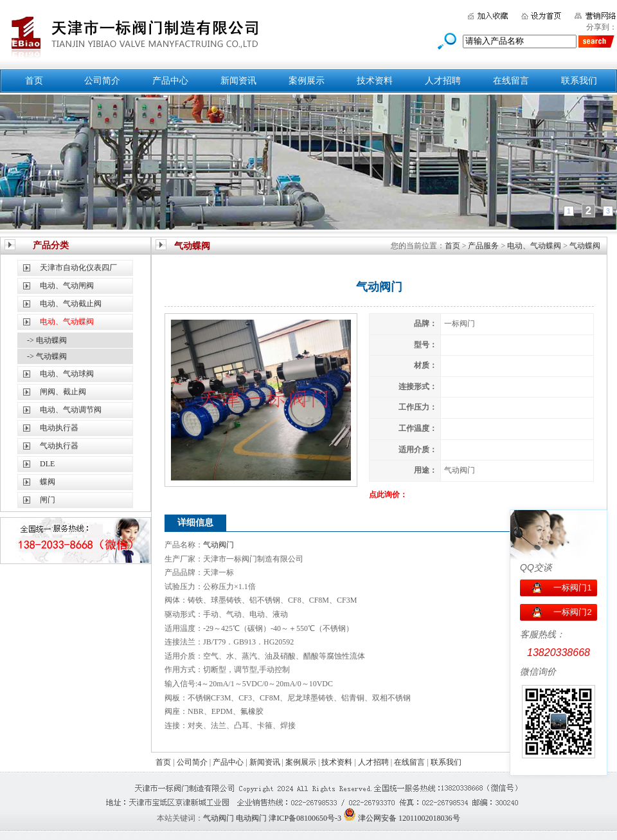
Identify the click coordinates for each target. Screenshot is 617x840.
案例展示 (307, 81)
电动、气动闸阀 (67, 286)
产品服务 (483, 246)
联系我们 (579, 81)
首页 (34, 81)
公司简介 (102, 81)
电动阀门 (251, 818)
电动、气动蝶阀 (534, 246)
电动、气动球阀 (67, 374)
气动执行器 (59, 446)
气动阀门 (219, 545)
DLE (47, 464)
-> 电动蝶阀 (47, 340)
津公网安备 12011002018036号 (409, 818)
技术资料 (375, 81)
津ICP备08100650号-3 (305, 818)
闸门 (48, 500)
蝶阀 (48, 482)
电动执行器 (59, 428)
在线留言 (511, 81)
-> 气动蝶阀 (47, 356)
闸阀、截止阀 (63, 392)
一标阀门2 (572, 612)
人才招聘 (443, 81)
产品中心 (170, 81)
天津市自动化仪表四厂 (78, 268)
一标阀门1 (572, 588)
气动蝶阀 (585, 246)
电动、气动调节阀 (71, 410)
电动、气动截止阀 (71, 304)
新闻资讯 (238, 81)
